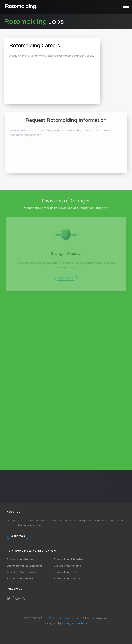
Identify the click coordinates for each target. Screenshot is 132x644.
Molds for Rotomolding (22, 572)
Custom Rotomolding (67, 566)
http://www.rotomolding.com (61, 618)
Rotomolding (21, 6)
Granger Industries (75, 623)
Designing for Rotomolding (24, 566)
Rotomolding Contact (68, 579)
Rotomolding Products (21, 579)
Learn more (20, 536)
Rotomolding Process (21, 559)
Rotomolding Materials (68, 559)
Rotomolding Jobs (66, 572)
